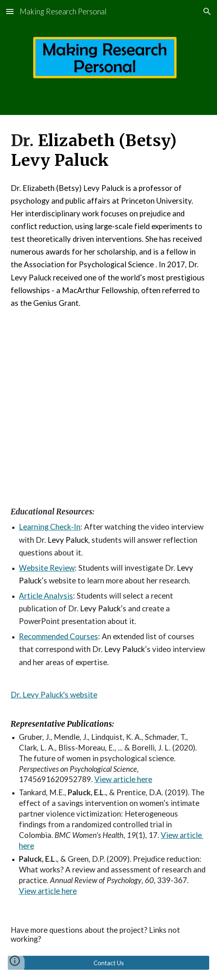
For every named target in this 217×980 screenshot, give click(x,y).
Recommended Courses (58, 636)
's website (80, 695)
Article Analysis (46, 596)
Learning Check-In (50, 527)
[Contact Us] (108, 963)
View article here (48, 891)
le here (141, 779)
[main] (108, 150)
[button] (10, 11)
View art (175, 835)
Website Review (47, 568)
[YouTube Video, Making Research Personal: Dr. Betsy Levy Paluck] (108, 399)
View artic (112, 779)
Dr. (17, 695)
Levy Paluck (43, 695)
